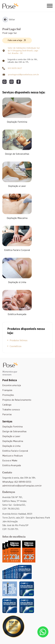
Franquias (7, 390)
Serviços (7, 422)
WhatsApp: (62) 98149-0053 (17, 482)
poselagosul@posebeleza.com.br (24, 75)
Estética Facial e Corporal (17, 250)
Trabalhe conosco (11, 410)
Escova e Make (10, 461)
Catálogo (7, 405)
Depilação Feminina (17, 122)
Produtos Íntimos (19, 340)
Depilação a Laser (17, 186)
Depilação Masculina (17, 218)
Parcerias (7, 414)
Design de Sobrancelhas (17, 154)
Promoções (8, 395)
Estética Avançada (17, 314)
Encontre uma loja (12, 385)
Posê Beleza (10, 380)
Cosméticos (16, 346)
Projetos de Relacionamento (17, 400)
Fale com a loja (17, 40)
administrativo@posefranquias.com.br (22, 486)
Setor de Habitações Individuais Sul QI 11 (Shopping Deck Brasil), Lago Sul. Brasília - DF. (24, 51)
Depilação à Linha (17, 282)
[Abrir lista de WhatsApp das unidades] (43, 632)
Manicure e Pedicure (13, 456)
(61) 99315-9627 (15, 68)
